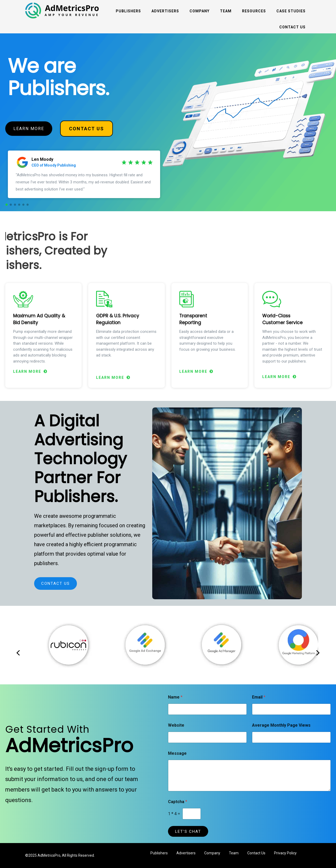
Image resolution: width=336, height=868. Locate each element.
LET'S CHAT (188, 831)
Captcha (178, 802)
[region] (168, 122)
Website (176, 725)
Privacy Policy (285, 853)
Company (199, 11)
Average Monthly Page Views (281, 725)
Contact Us (292, 27)
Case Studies (291, 11)
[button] (7, 205)
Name (175, 697)
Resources (254, 11)
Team (226, 11)
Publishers (128, 11)
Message (177, 753)
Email (259, 697)
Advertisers (165, 11)
